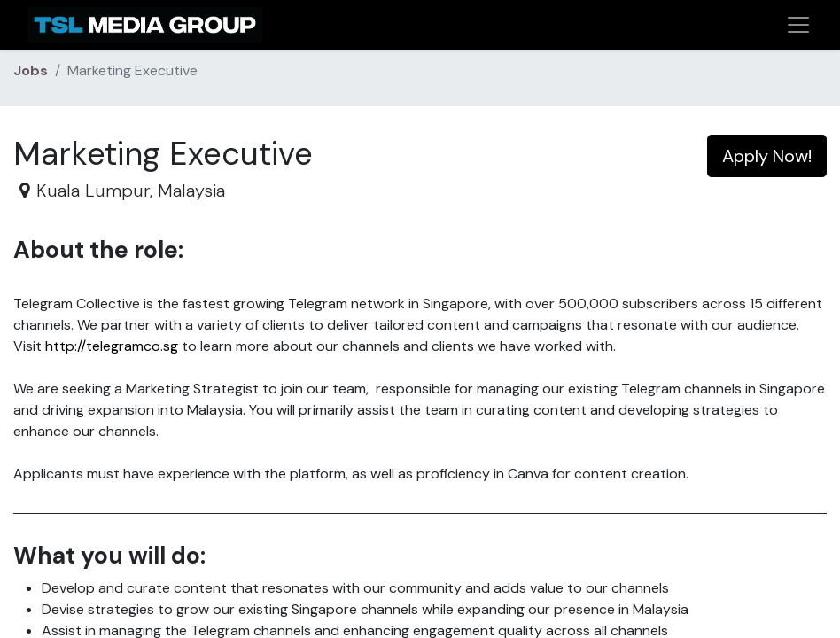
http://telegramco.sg (112, 346)
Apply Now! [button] (767, 156)
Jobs (31, 70)
